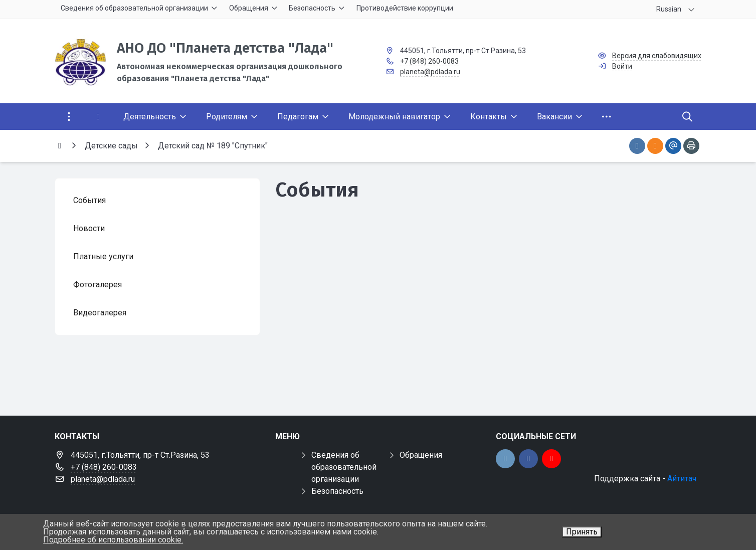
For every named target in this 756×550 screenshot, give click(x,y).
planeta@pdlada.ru (430, 72)
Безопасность (337, 491)
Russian (669, 9)
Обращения (421, 455)
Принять (582, 532)
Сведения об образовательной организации (344, 467)
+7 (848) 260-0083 (429, 61)
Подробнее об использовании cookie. (113, 540)
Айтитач (682, 479)
